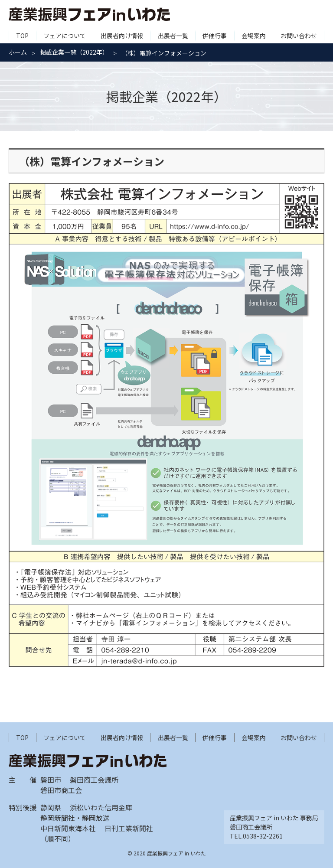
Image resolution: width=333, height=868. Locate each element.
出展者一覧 (173, 36)
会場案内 (254, 36)
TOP (22, 36)
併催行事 (215, 36)
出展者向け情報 (122, 36)
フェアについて (65, 36)
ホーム (18, 52)
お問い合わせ (299, 36)
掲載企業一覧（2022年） (74, 52)
